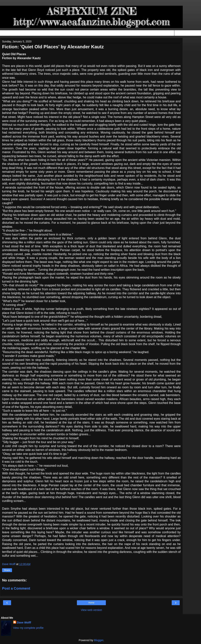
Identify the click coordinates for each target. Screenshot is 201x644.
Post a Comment (16, 588)
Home (91, 603)
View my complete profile (28, 628)
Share (7, 570)
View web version (91, 610)
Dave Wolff (24, 623)
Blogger (99, 640)
